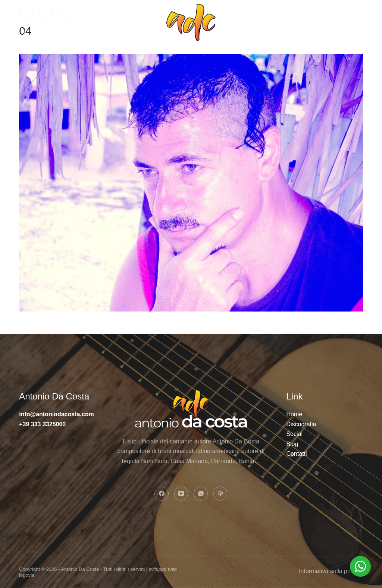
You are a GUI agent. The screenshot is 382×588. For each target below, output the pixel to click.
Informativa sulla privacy (331, 571)
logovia (27, 575)
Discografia (301, 424)
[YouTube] (46, 13)
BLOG (347, 22)
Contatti (292, 22)
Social (249, 22)
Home (110, 22)
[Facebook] (26, 13)
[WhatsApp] (65, 13)
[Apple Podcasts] (26, 32)
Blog (292, 444)
